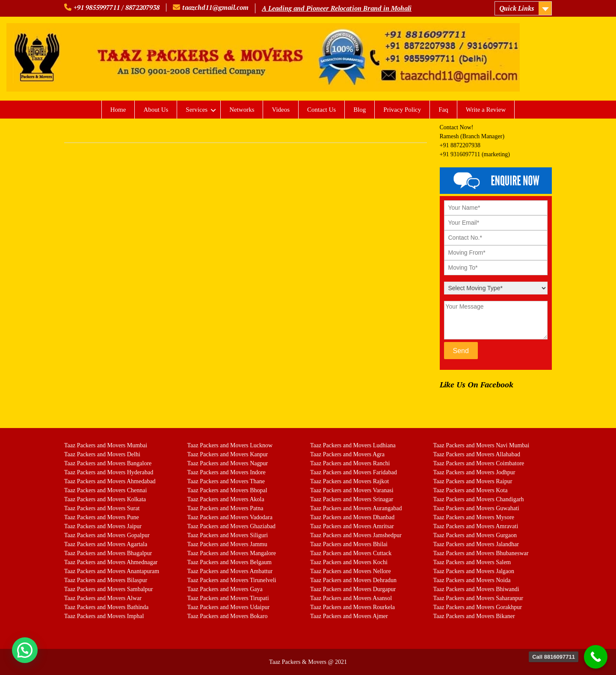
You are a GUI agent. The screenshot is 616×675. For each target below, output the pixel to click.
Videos (281, 110)
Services (197, 110)
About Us (156, 110)
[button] (25, 650)
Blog (360, 110)
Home (118, 110)
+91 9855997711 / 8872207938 (117, 7)
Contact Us (321, 110)
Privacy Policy (402, 110)
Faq (443, 110)
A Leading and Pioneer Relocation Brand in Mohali (337, 8)
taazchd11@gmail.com (215, 7)
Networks (242, 110)
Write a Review (486, 110)
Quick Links (517, 8)
